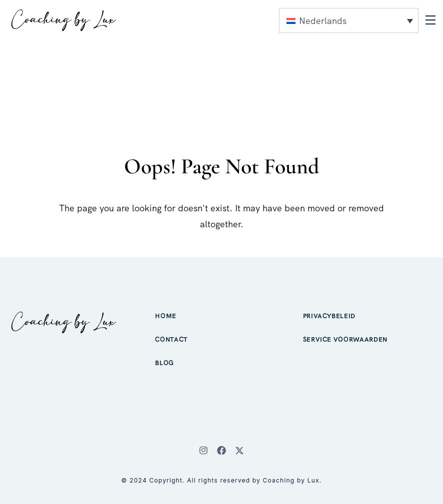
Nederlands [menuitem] (323, 21)
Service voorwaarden (345, 339)
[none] (349, 20)
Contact (171, 339)
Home (166, 316)
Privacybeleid (329, 316)
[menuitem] (349, 20)
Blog (164, 363)
